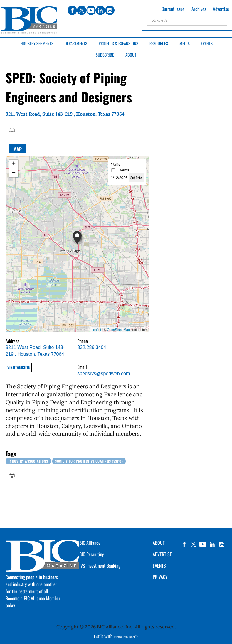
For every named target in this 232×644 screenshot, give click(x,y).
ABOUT (159, 543)
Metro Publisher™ (126, 637)
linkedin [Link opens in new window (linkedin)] (100, 10)
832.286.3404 (92, 347)
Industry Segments (36, 43)
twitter (194, 544)
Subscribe (105, 55)
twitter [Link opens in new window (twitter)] (82, 10)
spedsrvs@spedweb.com (104, 374)
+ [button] (14, 164)
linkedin (212, 544)
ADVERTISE (162, 554)
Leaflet (96, 330)
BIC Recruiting (92, 554)
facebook (184, 544)
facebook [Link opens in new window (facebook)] (72, 10)
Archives (199, 9)
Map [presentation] (17, 149)
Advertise (221, 9)
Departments (76, 43)
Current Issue (173, 9)
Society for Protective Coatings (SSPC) (89, 461)
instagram (222, 544)
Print (12, 130)
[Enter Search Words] (187, 21)
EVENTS (159, 566)
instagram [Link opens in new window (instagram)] (110, 10)
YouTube (203, 544)
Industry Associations (28, 461)
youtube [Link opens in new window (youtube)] (91, 10)
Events (207, 43)
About (131, 55)
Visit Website (19, 367)
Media (185, 43)
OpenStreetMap (118, 330)
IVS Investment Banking (100, 566)
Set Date (136, 178)
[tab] (17, 148)
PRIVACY (160, 577)
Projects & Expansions (118, 43)
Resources (159, 43)
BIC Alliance (90, 543)
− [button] (14, 173)
